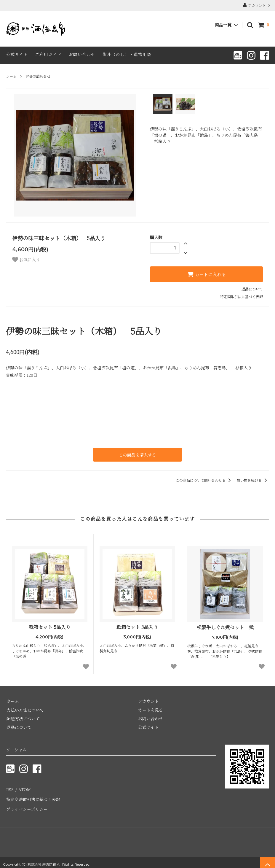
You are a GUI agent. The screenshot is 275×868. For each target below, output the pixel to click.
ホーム (11, 76)
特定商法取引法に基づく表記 (33, 797)
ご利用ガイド (48, 54)
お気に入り (26, 260)
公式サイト (17, 54)
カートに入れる (207, 274)
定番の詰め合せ (38, 76)
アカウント (257, 5)
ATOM (23, 788)
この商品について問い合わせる (204, 480)
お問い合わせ (82, 54)
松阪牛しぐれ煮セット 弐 (225, 627)
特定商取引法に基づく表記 (242, 297)
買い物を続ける (253, 480)
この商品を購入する (137, 454)
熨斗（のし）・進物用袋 (127, 54)
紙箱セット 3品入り (137, 627)
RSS (10, 788)
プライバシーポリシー (27, 806)
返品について (252, 289)
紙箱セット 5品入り (50, 627)
